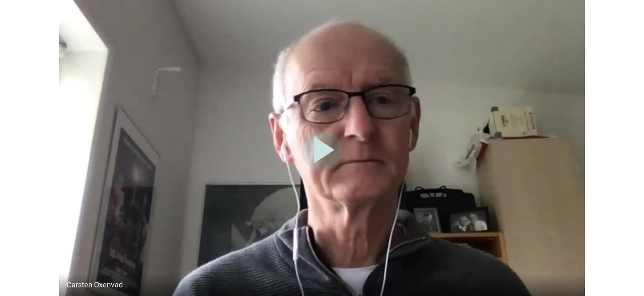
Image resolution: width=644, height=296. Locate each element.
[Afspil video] (322, 169)
